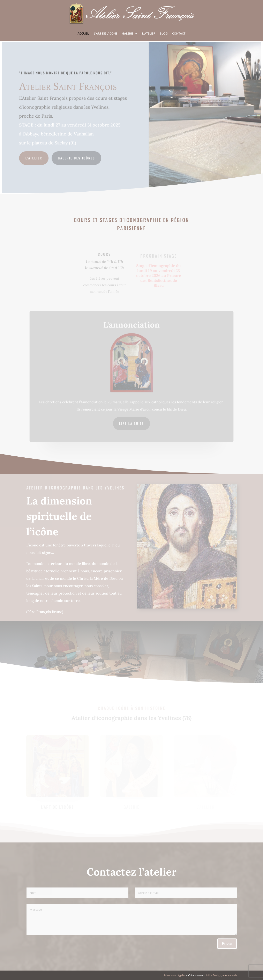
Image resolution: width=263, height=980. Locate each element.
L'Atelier (35, 157)
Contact (179, 33)
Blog (164, 33)
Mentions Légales (175, 975)
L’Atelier (149, 33)
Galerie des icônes (77, 157)
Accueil (84, 33)
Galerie (128, 33)
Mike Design (214, 975)
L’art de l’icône (106, 33)
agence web (230, 975)
